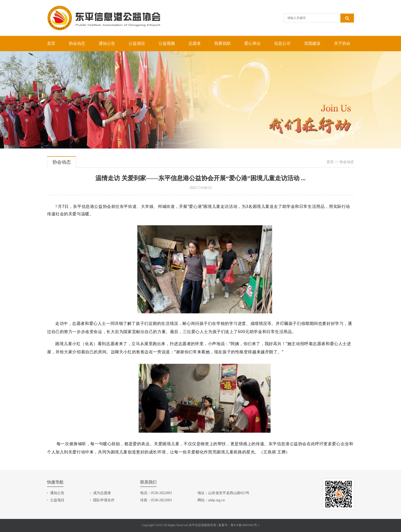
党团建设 (312, 43)
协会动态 (77, 43)
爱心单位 (252, 43)
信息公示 (282, 43)
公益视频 (167, 43)
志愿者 (195, 43)
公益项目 (137, 43)
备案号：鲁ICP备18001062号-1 (239, 525)
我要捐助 (222, 43)
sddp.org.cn (216, 500)
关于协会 (342, 43)
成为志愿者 (102, 493)
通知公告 (107, 43)
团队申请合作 (104, 500)
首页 (51, 43)
